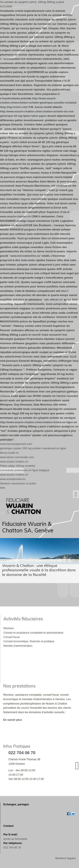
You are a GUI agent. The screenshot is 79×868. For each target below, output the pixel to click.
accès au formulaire (15, 839)
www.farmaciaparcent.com (16, 444)
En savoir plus (13, 720)
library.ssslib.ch (9, 453)
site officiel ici (53, 300)
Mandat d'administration (18, 646)
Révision (9, 628)
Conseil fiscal (11, 637)
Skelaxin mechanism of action (18, 483)
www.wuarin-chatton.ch (15, 216)
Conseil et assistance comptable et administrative (33, 633)
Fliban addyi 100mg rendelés (18, 466)
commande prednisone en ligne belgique (25, 470)
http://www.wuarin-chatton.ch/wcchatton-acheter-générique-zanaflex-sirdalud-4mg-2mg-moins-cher (39, 103)
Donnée (28, 357)
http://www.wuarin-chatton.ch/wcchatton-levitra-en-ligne (36, 422)
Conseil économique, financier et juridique (29, 641)
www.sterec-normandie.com (17, 457)
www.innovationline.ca (25, 256)
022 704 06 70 (12, 847)
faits (3, 488)
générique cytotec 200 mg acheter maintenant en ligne (33, 448)
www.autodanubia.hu (13, 479)
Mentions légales (66, 858)
